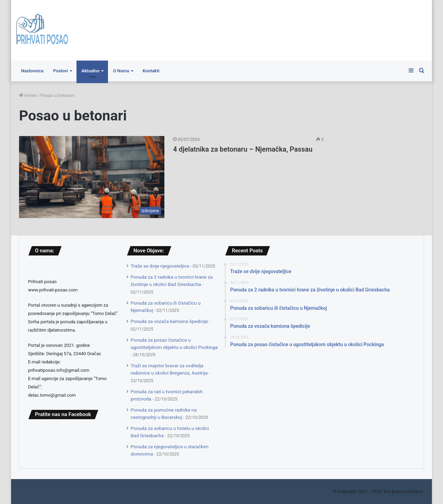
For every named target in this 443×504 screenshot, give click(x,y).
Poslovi (60, 71)
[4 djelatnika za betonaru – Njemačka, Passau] (92, 177)
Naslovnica (32, 71)
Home (28, 95)
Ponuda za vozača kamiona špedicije (169, 321)
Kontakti (151, 71)
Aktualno (90, 71)
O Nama (121, 71)
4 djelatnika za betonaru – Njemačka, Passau (243, 149)
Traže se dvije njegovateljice (160, 266)
